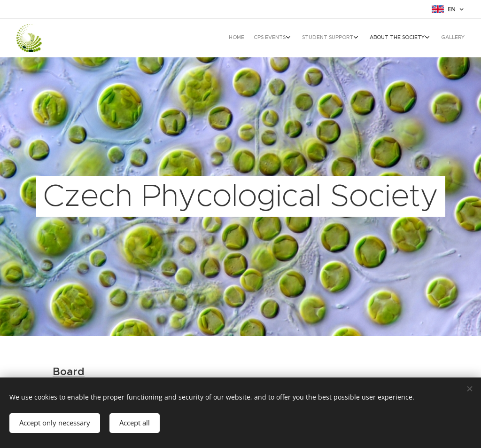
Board (69, 372)
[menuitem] (407, 38)
